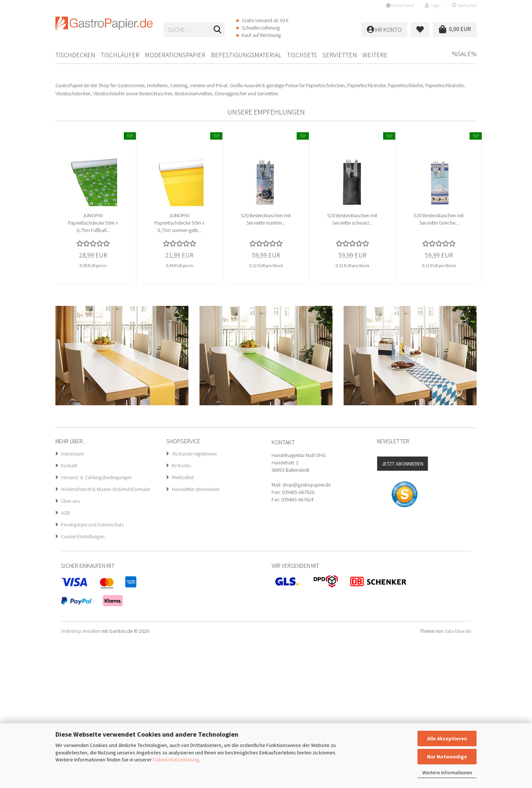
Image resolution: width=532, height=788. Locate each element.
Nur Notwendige (447, 757)
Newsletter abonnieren (196, 637)
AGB (65, 661)
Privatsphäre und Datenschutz (93, 672)
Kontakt (69, 613)
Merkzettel (464, 5)
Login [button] (433, 5)
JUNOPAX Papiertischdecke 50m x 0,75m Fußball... (93, 371)
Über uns (70, 649)
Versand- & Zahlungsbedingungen (96, 625)
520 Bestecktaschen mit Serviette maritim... (266, 367)
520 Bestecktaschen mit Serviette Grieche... (439, 367)
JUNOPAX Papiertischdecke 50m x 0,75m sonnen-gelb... (179, 371)
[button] (400, 6)
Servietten (340, 55)
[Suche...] (218, 30)
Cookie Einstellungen (83, 684)
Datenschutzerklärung (176, 760)
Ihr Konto (181, 613)
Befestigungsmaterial (246, 55)
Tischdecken (75, 55)
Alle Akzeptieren (447, 738)
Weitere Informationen (447, 772)
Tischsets (302, 55)
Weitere (375, 55)
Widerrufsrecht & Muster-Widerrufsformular (105, 637)
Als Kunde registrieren (194, 601)
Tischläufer (120, 55)
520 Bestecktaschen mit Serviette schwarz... (352, 367)
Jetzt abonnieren (403, 611)
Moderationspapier (175, 55)
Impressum (73, 601)
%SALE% (464, 54)
